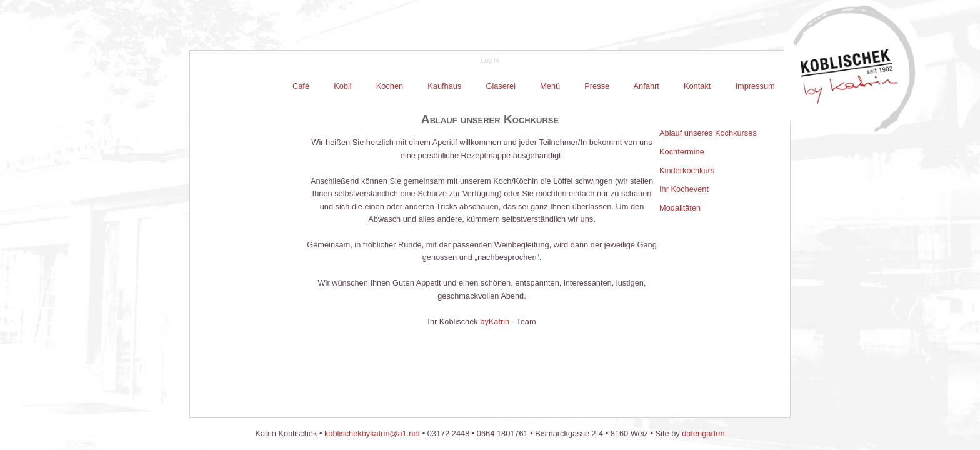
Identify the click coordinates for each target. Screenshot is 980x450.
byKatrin (495, 322)
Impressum (754, 86)
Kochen (390, 86)
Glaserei (501, 86)
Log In (490, 60)
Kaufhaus (445, 86)
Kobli (343, 86)
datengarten (703, 433)
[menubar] (534, 86)
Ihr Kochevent (684, 189)
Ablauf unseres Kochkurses (708, 133)
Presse (597, 86)
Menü (550, 86)
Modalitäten (680, 208)
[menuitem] (302, 86)
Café (302, 86)
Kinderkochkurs (687, 170)
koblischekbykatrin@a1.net (372, 433)
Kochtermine (682, 152)
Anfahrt (647, 86)
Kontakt (697, 86)
